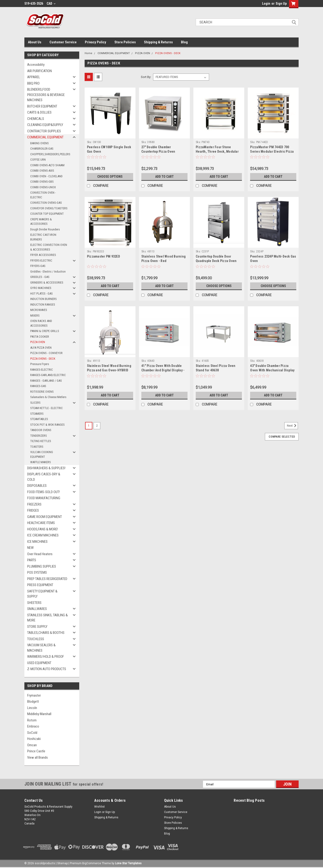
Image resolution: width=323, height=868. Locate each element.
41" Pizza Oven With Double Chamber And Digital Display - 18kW (163, 370)
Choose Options (110, 177)
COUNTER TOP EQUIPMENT (47, 214)
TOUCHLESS (36, 639)
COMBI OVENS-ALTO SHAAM (47, 165)
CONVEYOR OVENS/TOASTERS (49, 208)
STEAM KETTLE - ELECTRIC (47, 408)
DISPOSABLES (37, 486)
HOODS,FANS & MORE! (43, 529)
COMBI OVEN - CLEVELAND (46, 176)
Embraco (33, 726)
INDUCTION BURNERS (43, 299)
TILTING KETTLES (41, 441)
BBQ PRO (33, 83)
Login (266, 4)
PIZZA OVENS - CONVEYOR (46, 353)
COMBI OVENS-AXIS (42, 171)
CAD (51, 4)
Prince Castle (36, 751)
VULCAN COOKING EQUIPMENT (42, 454)
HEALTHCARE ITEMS (41, 523)
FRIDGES (33, 510)
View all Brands (38, 757)
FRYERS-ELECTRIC (41, 260)
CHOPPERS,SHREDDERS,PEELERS (50, 154)
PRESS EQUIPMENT (40, 585)
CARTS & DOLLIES (39, 112)
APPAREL (34, 77)
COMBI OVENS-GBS (42, 182)
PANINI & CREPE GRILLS (45, 331)
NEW (30, 548)
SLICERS (35, 403)
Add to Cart (164, 177)
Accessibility (36, 65)
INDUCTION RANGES (43, 305)
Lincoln (32, 708)
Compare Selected (282, 437)
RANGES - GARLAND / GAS (46, 381)
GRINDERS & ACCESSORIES (47, 283)
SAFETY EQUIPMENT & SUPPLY (42, 594)
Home (88, 53)
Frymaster (34, 695)
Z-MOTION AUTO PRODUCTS (47, 669)
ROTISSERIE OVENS (42, 392)
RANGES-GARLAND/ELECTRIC (48, 375)
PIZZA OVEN (38, 342)
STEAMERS (37, 414)
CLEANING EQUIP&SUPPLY (45, 125)
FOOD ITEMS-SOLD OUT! (43, 492)
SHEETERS (34, 603)
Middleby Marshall (39, 714)
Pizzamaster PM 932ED (103, 256)
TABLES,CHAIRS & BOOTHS (46, 633)
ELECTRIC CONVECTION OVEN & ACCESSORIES (49, 247)
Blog (184, 42)
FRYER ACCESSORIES (43, 255)
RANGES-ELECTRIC (42, 370)
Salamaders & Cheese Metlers (48, 397)
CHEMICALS (36, 119)
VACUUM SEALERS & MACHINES (41, 648)
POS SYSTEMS (37, 573)
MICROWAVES (39, 310)
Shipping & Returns (158, 42)
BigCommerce (92, 863)
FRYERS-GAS (38, 266)
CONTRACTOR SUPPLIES (44, 131)
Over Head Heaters (40, 554)
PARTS (32, 560)
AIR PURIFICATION (39, 71)
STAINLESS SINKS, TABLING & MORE (47, 618)
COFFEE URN (38, 160)
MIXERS (35, 316)
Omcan (32, 745)
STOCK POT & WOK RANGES (47, 425)
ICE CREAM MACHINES (43, 535)
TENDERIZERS (39, 436)
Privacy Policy (96, 42)
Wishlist (100, 807)
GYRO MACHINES (41, 288)
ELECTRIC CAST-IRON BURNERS (43, 237)
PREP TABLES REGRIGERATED (47, 579)
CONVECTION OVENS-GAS (46, 203)
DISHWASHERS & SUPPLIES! (46, 468)
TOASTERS (37, 447)
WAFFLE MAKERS (41, 462)
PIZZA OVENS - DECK (43, 359)
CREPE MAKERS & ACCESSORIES (41, 222)
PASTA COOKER (40, 337)
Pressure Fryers (40, 364)
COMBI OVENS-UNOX (43, 187)
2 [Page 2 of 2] (97, 426)
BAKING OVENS (39, 143)
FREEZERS (34, 504)
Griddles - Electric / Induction (48, 271)
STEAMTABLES (39, 419)
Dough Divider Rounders (45, 229)
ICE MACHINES (37, 542)
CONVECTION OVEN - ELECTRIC (43, 195)
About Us (35, 42)
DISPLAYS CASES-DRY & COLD (44, 477)
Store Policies (125, 42)
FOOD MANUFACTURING (44, 498)
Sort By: (146, 77)
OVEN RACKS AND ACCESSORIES (41, 323)
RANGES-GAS (38, 386)
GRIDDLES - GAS (40, 277)
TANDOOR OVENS (41, 430)
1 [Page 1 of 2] (89, 426)
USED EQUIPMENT (39, 663)
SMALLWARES (37, 609)
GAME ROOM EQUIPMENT (45, 517)
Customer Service (63, 42)
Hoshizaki (34, 739)
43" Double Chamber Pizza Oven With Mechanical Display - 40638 (272, 370)
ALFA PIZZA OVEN (41, 348)
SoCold (32, 733)
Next (292, 426)
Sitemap (62, 863)
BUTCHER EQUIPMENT (42, 106)
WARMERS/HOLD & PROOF (46, 657)
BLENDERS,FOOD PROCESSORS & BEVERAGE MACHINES (46, 95)
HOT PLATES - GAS (41, 294)
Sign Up (281, 4)
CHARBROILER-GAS (42, 149)
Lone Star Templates (128, 863)
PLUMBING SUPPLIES (42, 566)
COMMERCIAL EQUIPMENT (45, 137)
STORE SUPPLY (37, 627)
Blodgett (33, 702)
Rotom (32, 720)
